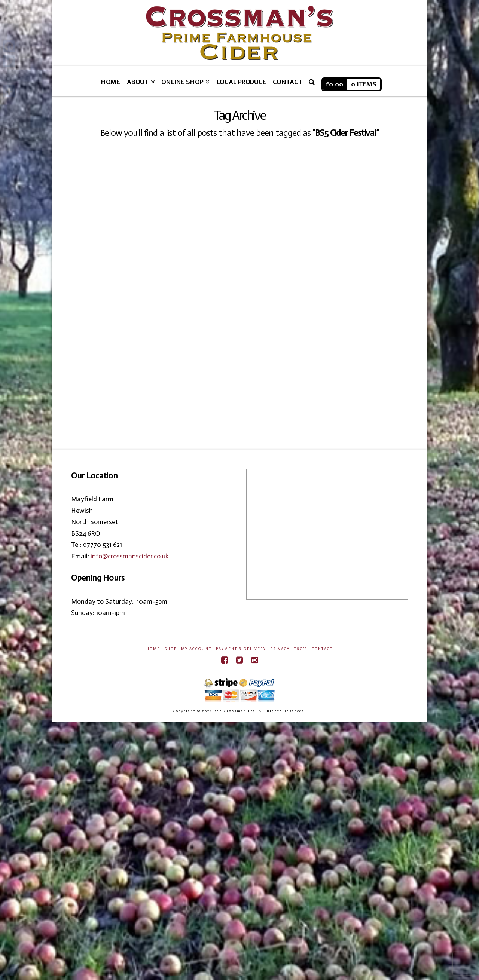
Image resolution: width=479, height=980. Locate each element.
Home (153, 649)
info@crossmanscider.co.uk (130, 556)
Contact (322, 649)
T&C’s (301, 649)
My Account (196, 649)
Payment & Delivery (241, 649)
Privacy (280, 649)
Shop (171, 649)
